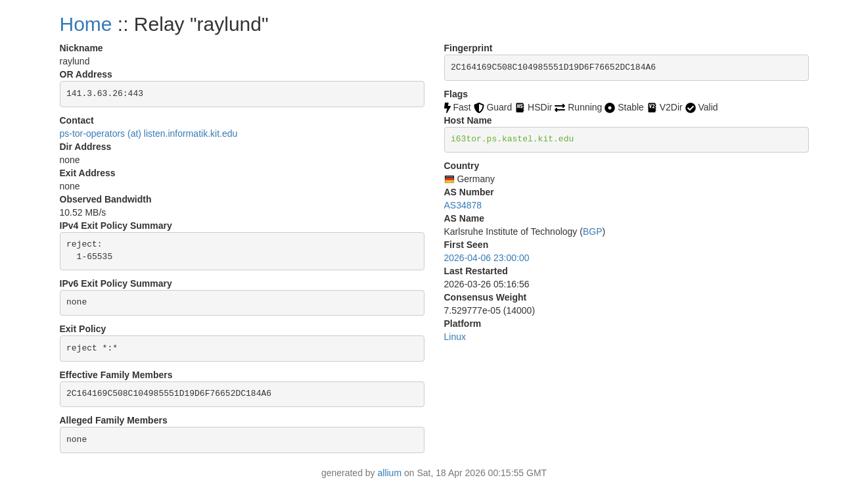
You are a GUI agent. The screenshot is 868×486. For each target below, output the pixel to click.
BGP (593, 231)
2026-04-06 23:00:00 (487, 258)
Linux (455, 337)
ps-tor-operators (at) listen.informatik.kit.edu (149, 134)
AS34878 (463, 205)
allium (390, 473)
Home (86, 24)
